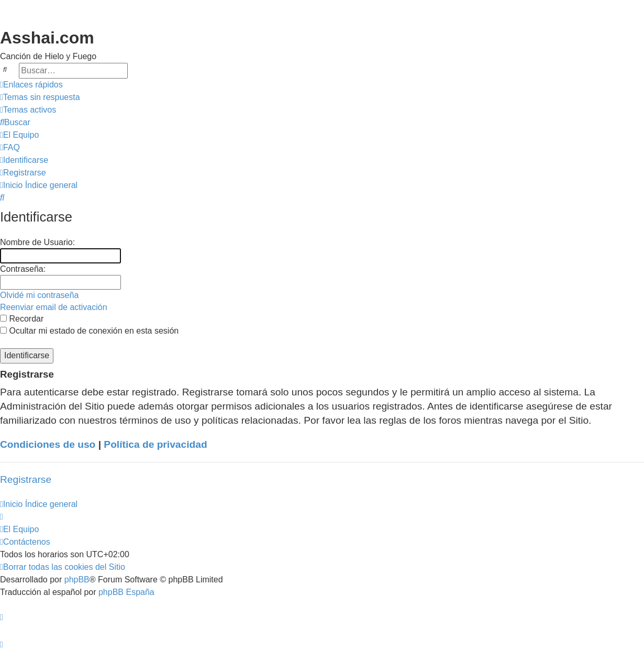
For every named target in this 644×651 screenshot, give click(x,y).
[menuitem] (40, 97)
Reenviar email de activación (54, 307)
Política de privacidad (155, 444)
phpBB (77, 580)
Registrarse (26, 479)
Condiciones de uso (48, 444)
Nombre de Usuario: (37, 242)
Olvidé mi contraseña (39, 295)
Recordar (22, 319)
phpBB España (126, 592)
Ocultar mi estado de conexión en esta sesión (89, 331)
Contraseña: (23, 269)
